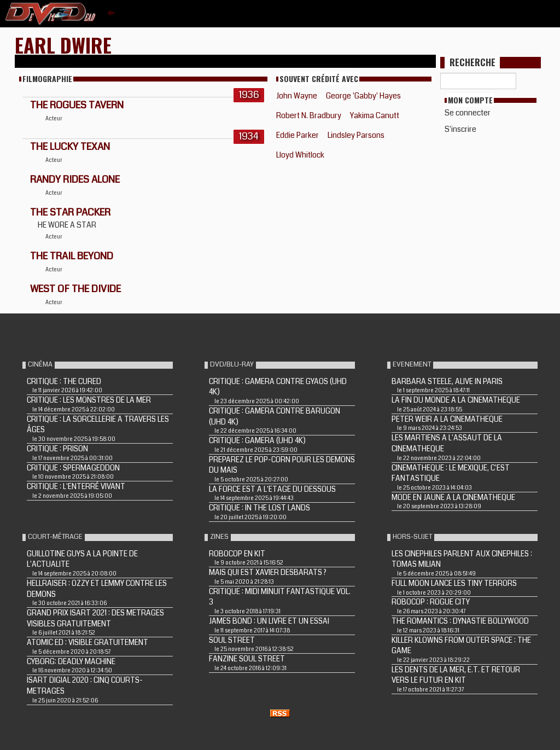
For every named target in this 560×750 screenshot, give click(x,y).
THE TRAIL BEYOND (72, 256)
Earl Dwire (63, 45)
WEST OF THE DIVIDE (75, 289)
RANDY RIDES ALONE (75, 179)
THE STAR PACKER (70, 212)
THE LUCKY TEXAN (70, 147)
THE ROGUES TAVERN (77, 105)
